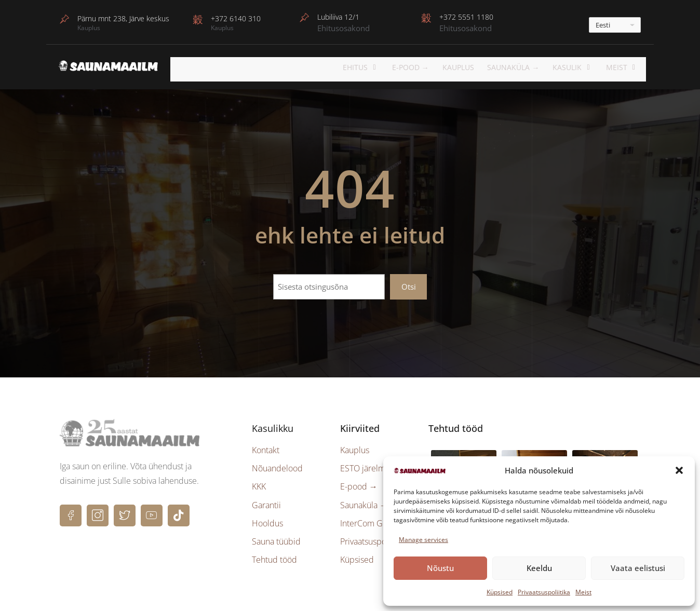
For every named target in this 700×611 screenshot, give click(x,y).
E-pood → (359, 483)
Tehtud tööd (274, 556)
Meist (583, 592)
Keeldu (539, 568)
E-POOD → (425, 67)
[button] (679, 470)
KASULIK (582, 67)
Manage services (423, 540)
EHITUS (379, 67)
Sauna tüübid (276, 538)
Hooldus (267, 520)
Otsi (409, 283)
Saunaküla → (526, 67)
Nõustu (440, 568)
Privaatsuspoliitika (544, 592)
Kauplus (472, 67)
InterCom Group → (375, 520)
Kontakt (266, 447)
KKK (259, 483)
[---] (615, 25)
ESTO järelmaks (369, 465)
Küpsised (500, 592)
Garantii (266, 501)
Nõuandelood (277, 465)
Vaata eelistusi (638, 568)
